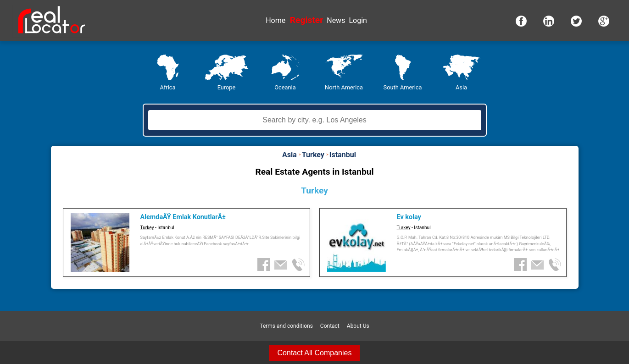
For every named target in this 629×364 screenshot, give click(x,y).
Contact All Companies (315, 353)
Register (306, 20)
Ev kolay (409, 217)
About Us (358, 326)
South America (403, 87)
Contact (330, 326)
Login (358, 20)
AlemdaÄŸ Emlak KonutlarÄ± (183, 217)
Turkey (147, 228)
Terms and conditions (286, 326)
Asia (461, 87)
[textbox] (315, 120)
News (336, 20)
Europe (227, 87)
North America (344, 87)
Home (276, 20)
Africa (168, 87)
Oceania (285, 87)
